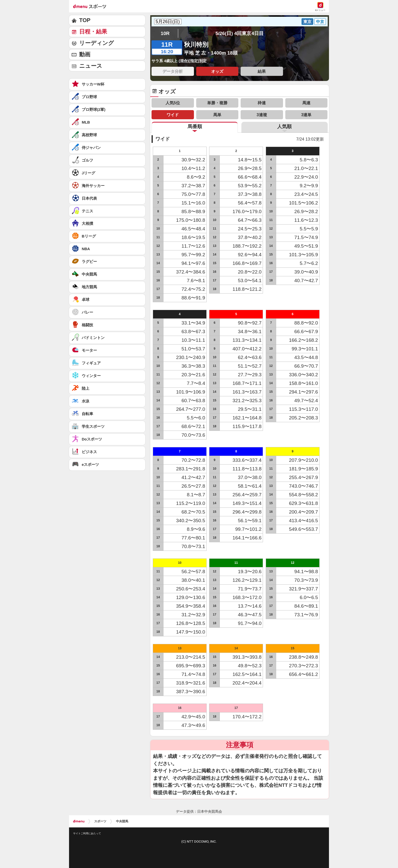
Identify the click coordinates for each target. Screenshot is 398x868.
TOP (85, 20)
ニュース (91, 66)
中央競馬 (122, 821)
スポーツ (100, 821)
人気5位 (173, 103)
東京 (307, 22)
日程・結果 (93, 32)
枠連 (262, 103)
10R (165, 33)
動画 (85, 54)
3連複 (262, 115)
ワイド (173, 115)
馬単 (217, 115)
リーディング (97, 43)
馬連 (306, 103)
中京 (320, 22)
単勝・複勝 (217, 103)
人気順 (284, 126)
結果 (262, 71)
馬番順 (195, 126)
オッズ (217, 71)
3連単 (306, 115)
